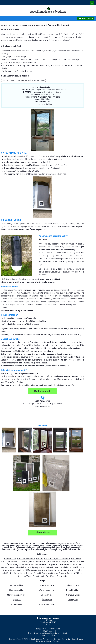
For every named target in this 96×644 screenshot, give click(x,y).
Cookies (57, 639)
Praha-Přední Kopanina (47, 564)
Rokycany (34, 567)
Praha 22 (37, 573)
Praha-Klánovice (77, 567)
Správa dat (66, 639)
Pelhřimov (15, 573)
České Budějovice (15, 564)
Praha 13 (71, 573)
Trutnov (6, 570)
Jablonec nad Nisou (72, 564)
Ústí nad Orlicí (10, 559)
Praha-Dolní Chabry (50, 573)
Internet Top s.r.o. (53, 641)
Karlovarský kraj (17, 585)
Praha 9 (67, 559)
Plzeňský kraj (17, 604)
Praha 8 (59, 559)
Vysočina (17, 600)
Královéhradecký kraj (47, 590)
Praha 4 (27, 564)
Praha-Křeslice (54, 570)
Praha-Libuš (42, 561)
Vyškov (34, 564)
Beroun (64, 570)
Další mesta (62, 576)
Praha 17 (39, 559)
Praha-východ (15, 561)
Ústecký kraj (47, 600)
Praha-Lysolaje (7, 567)
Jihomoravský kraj (17, 590)
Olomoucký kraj (73, 595)
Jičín (53, 559)
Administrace (48, 639)
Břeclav (42, 567)
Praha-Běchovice (22, 567)
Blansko (47, 559)
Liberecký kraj (47, 595)
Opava (60, 564)
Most (12, 570)
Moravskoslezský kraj (17, 595)
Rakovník (50, 567)
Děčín (27, 570)
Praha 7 (25, 561)
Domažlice (74, 561)
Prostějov (50, 576)
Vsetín (29, 576)
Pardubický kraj (73, 590)
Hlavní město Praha (39, 570)
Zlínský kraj (73, 600)
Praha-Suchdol (39, 576)
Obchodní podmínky (79, 639)
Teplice (65, 561)
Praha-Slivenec (55, 561)
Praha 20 (33, 561)
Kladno (66, 567)
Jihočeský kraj (73, 585)
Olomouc (58, 567)
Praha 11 (72, 570)
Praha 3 (32, 559)
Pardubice (20, 570)
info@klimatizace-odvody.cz (48, 629)
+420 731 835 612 (48, 631)
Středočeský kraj (47, 585)
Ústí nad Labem (26, 573)
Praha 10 (63, 573)
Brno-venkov (22, 559)
